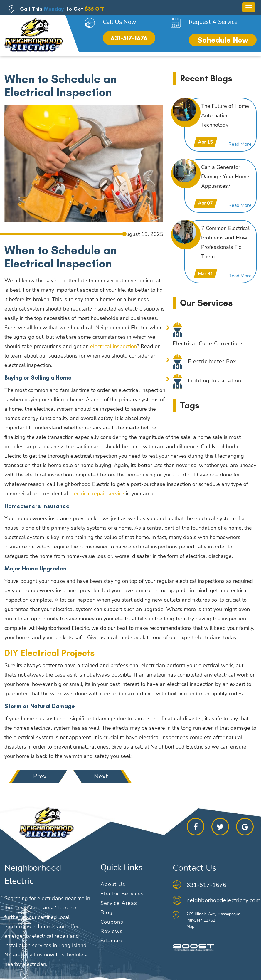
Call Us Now (119, 22)
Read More (240, 144)
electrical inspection (113, 346)
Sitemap (111, 941)
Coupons (112, 922)
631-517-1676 (129, 38)
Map (190, 926)
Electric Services (122, 894)
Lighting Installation (215, 381)
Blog (107, 912)
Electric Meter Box (212, 361)
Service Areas (119, 903)
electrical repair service (97, 494)
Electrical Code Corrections (208, 343)
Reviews (112, 931)
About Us (113, 884)
